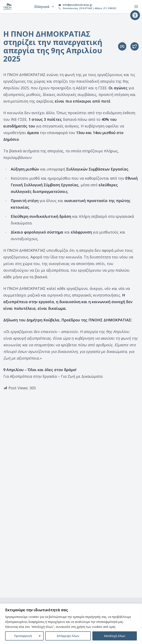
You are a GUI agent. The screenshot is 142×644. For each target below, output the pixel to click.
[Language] (44, 7)
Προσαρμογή (23, 636)
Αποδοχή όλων (115, 636)
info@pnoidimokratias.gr (78, 5)
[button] (135, 15)
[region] (71, 624)
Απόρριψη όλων (68, 636)
